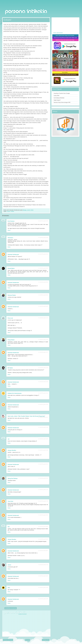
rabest (9, 565)
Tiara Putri (10, 501)
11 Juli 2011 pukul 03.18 (43, 268)
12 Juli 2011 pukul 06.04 (43, 527)
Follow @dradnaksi (58, 33)
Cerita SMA (56, 96)
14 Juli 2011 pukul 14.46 (43, 599)
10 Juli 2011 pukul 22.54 (43, 221)
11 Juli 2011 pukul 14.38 (43, 427)
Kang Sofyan (11, 340)
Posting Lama (46, 640)
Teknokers (10, 238)
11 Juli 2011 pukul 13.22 (43, 393)
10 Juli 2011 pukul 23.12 (43, 254)
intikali (12, 211)
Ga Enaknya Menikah (59, 98)
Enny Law (10, 318)
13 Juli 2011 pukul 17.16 (43, 565)
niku (9, 588)
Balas (9, 230)
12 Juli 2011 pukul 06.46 (43, 539)
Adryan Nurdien (12, 450)
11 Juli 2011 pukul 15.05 (43, 450)
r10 (9, 439)
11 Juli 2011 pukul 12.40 (43, 382)
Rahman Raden (12, 295)
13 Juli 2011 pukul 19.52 (43, 576)
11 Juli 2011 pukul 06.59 (43, 282)
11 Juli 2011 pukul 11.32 (43, 340)
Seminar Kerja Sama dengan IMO (62, 102)
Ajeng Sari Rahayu (13, 478)
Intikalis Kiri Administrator (15, 393)
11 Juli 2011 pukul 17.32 (43, 490)
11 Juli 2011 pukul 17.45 (43, 501)
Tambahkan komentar (11, 608)
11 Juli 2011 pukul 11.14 (43, 318)
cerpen (9, 211)
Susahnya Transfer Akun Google (62, 93)
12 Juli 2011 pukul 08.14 (43, 551)
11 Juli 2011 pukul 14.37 (43, 417)
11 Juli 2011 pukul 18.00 (43, 515)
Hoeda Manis (11, 268)
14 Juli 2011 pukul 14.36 (43, 587)
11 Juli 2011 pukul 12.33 (43, 368)
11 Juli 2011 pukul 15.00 (43, 439)
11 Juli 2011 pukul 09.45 (43, 306)
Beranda (27, 640)
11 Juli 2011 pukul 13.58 (43, 404)
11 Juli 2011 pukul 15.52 (43, 478)
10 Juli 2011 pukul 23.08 (43, 238)
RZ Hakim (10, 368)
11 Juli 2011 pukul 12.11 (43, 352)
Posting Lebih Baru (8, 640)
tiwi (9, 527)
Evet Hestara (11, 221)
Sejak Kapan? (57, 100)
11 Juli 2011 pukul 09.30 (43, 295)
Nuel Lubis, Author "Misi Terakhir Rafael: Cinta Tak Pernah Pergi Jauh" (26, 416)
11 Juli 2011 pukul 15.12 (43, 464)
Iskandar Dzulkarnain (13, 254)
